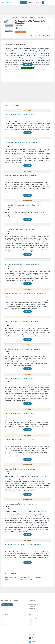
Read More (27, 132)
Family (6, 580)
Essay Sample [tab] (35, 36)
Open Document (20, 32)
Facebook (34, 638)
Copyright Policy (33, 618)
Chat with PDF (32, 608)
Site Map (3, 624)
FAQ (2, 620)
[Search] (43, 2)
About (3, 618)
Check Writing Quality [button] (27, 68)
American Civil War (25, 577)
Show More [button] (27, 64)
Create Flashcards (7, 605)
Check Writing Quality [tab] (45, 36)
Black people (39, 577)
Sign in (52, 2)
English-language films (10, 577)
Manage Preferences (34, 628)
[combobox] (23, 2)
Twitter (33, 642)
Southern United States (26, 580)
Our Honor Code (33, 622)
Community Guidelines (34, 620)
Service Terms (32, 626)
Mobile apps (32, 606)
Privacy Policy (32, 624)
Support (3, 622)
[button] (3, 2)
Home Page (14, 17)
